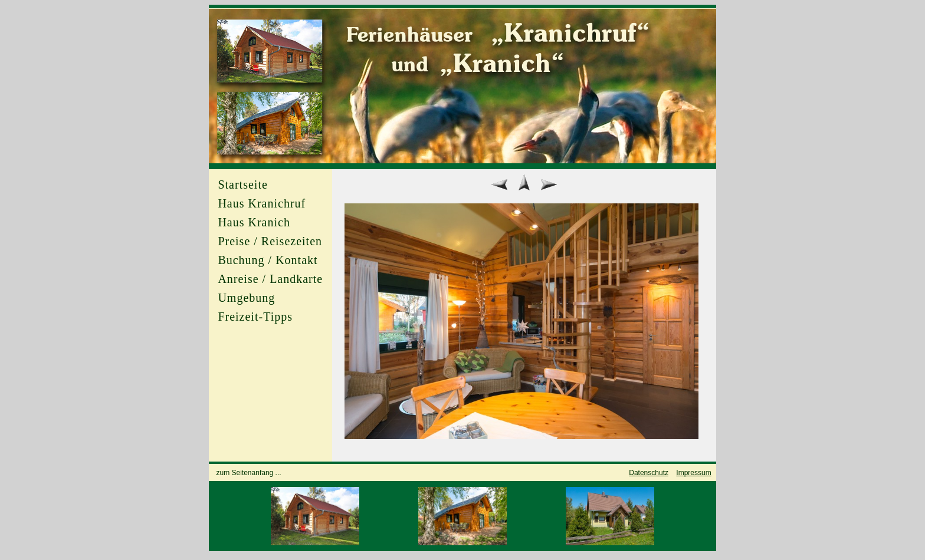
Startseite (242, 185)
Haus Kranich (254, 222)
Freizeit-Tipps (255, 317)
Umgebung (246, 298)
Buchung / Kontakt (268, 260)
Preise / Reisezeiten (270, 241)
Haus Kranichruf (262, 203)
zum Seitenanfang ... (249, 473)
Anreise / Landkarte (270, 279)
